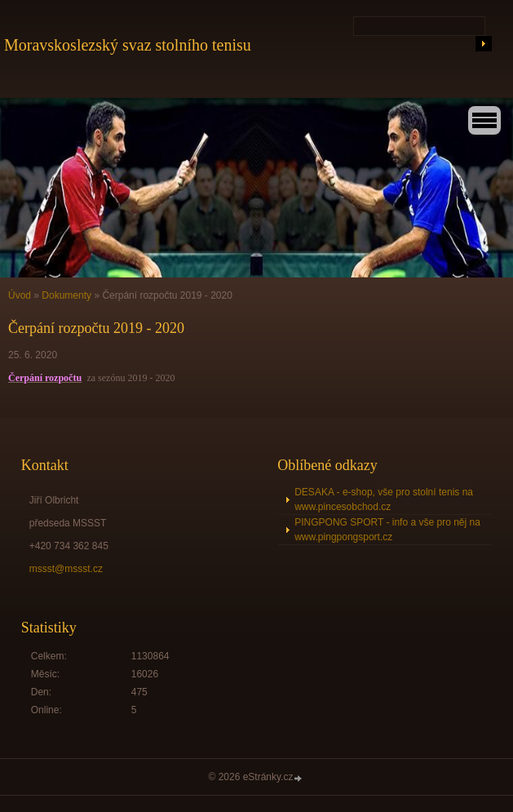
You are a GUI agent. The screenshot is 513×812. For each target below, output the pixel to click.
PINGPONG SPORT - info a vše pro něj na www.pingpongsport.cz (387, 530)
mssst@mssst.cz (66, 569)
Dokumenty (66, 295)
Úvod (20, 295)
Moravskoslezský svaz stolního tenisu (128, 45)
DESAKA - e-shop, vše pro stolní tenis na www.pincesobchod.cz (384, 499)
